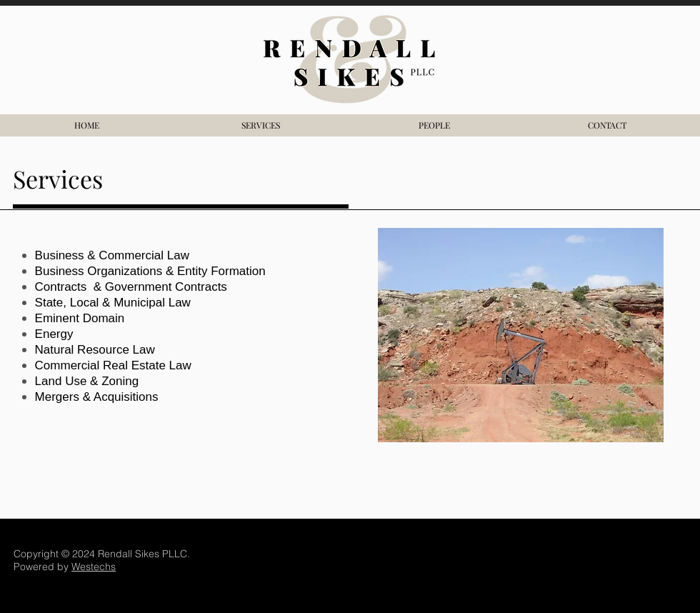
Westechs (94, 567)
